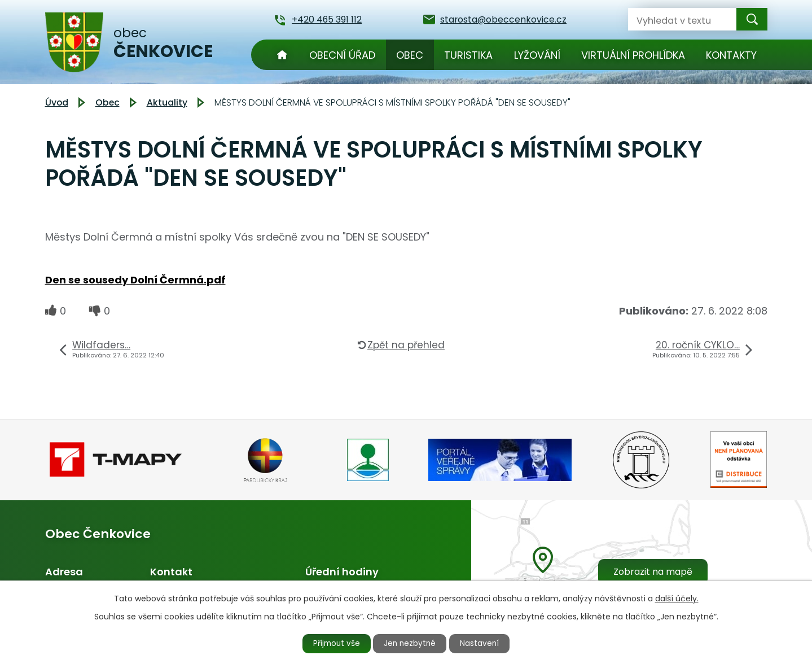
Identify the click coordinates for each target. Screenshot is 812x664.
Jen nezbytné (411, 643)
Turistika (468, 55)
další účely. (677, 598)
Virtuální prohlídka (633, 55)
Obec (410, 55)
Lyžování (537, 55)
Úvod (282, 55)
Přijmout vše (333, 643)
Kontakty (731, 55)
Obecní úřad (342, 55)
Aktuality (167, 102)
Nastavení (483, 643)
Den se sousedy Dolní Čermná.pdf (135, 280)
